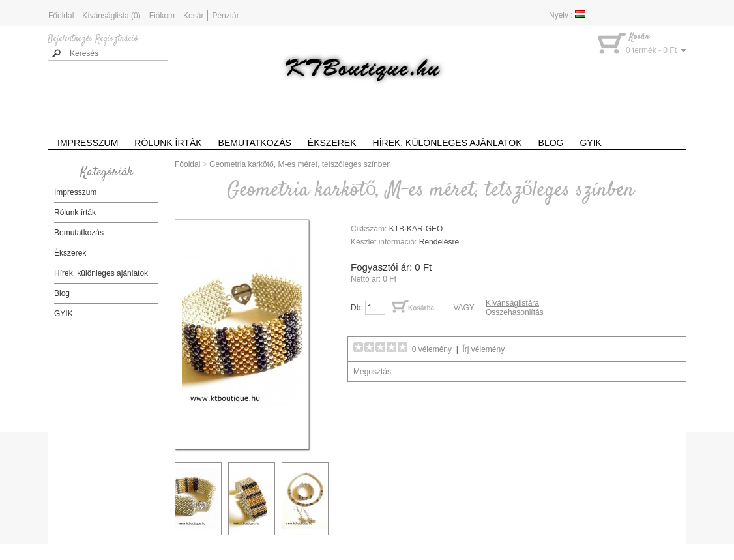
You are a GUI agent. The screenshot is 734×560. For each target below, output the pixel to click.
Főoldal (61, 16)
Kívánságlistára (512, 303)
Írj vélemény (484, 349)
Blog (551, 143)
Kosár (193, 16)
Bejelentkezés (70, 39)
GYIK (590, 143)
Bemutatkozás (255, 143)
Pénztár (225, 16)
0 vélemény (432, 349)
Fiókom (162, 16)
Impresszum (88, 143)
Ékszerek (332, 143)
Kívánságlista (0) (111, 16)
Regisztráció (117, 39)
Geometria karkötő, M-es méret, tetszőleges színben (300, 164)
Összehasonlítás (515, 312)
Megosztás (372, 372)
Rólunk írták (168, 143)
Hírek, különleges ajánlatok (448, 143)
